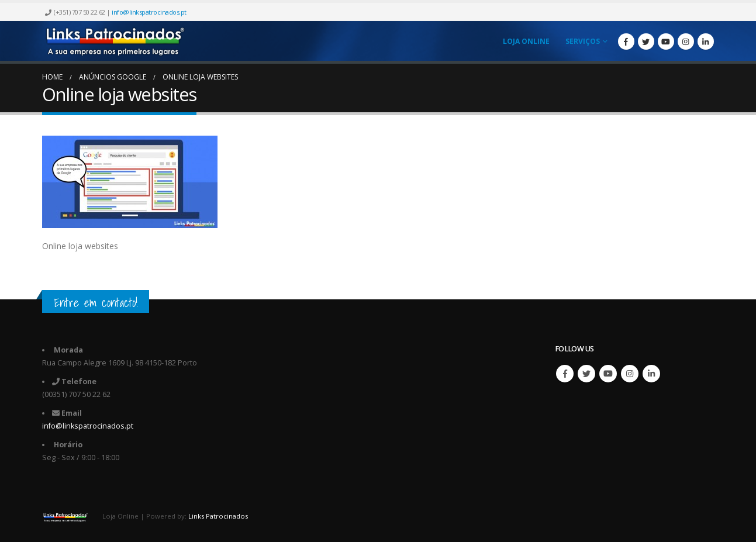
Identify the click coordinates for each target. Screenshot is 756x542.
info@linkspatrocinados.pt (149, 12)
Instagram (630, 374)
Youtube (608, 374)
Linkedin (651, 374)
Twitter (586, 374)
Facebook (565, 374)
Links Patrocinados (218, 516)
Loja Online (526, 41)
